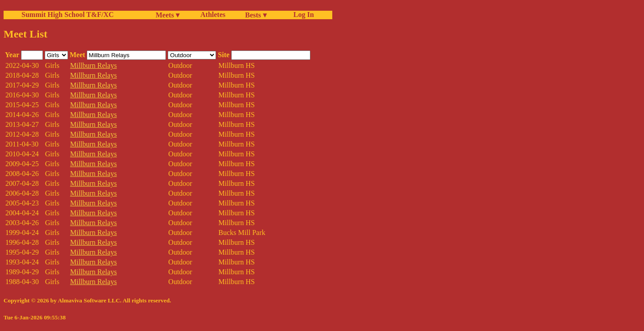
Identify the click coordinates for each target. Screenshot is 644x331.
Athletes (213, 15)
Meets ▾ (167, 15)
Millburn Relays (93, 65)
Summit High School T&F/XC (68, 15)
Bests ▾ (256, 15)
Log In (302, 15)
